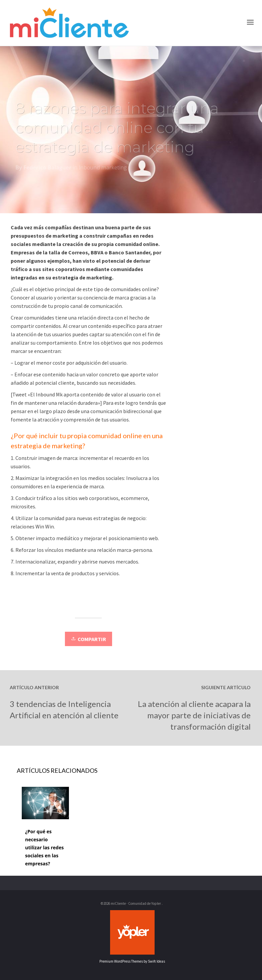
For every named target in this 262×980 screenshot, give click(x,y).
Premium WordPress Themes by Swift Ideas (132, 961)
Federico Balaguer (47, 169)
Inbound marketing (103, 169)
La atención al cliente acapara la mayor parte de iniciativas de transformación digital (194, 715)
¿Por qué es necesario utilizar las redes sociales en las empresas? (44, 847)
